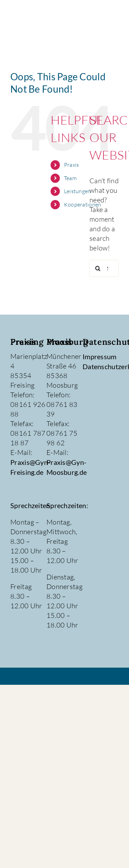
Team (70, 178)
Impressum (100, 356)
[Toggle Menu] (111, 23)
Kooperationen (83, 204)
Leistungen (78, 191)
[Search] (98, 268)
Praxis (72, 165)
